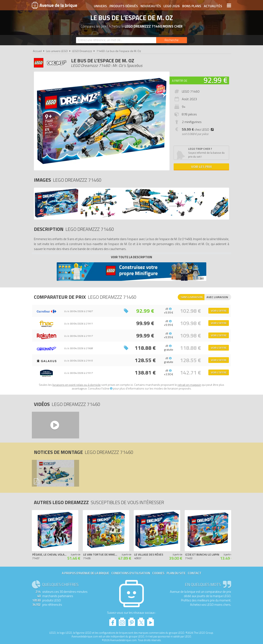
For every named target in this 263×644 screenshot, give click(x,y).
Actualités (213, 6)
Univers (100, 6)
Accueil (37, 51)
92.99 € (216, 80)
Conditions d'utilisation (131, 573)
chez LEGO (199, 129)
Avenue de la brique (54, 5)
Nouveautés (151, 6)
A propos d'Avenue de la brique (85, 573)
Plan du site (176, 573)
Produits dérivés (123, 6)
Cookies (158, 573)
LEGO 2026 (171, 6)
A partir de (180, 81)
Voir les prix (201, 167)
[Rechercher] (172, 40)
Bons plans (191, 6)
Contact (195, 573)
